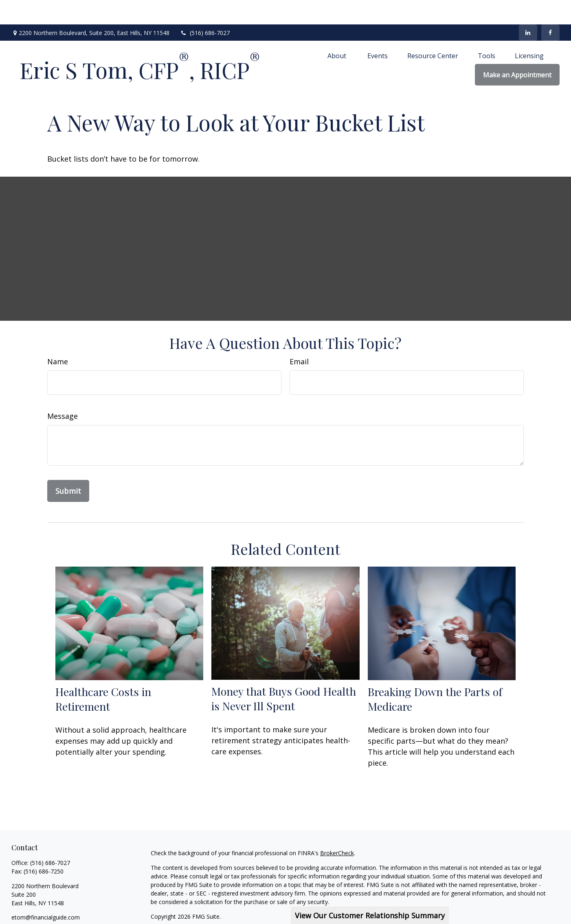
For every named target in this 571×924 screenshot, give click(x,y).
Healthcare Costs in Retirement (103, 674)
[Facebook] (550, 8)
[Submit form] (68, 466)
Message (63, 392)
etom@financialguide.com (46, 893)
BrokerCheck (337, 829)
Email (299, 337)
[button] (338, 31)
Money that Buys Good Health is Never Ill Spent (284, 674)
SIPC (531, 907)
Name (58, 337)
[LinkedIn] (528, 8)
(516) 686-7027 (205, 8)
